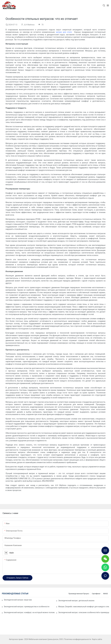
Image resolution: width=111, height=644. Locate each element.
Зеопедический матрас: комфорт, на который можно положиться (29, 612)
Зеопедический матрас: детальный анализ (76, 601)
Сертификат (96, 594)
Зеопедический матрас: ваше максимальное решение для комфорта (18, 600)
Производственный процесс (79, 594)
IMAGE (105, 594)
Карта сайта (97, 639)
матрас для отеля (64, 32)
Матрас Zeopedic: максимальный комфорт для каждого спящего (84, 607)
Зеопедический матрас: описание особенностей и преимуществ (84, 612)
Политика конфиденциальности (78, 639)
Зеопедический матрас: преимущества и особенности (27, 607)
